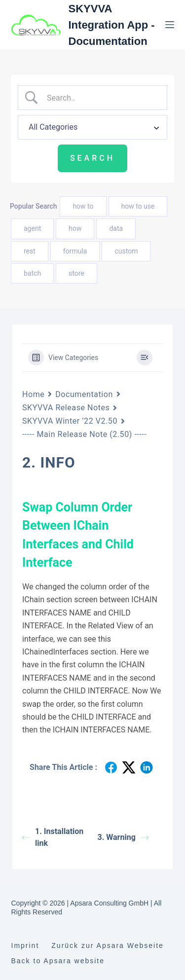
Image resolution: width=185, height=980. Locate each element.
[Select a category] (92, 127)
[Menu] (170, 25)
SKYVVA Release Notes (66, 408)
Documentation (84, 394)
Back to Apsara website (58, 961)
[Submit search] (92, 158)
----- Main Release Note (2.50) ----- (84, 434)
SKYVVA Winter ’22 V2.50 (70, 421)
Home (33, 394)
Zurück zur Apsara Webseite (108, 945)
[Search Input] (101, 98)
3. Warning (123, 837)
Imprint (25, 945)
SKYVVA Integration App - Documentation (112, 25)
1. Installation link (53, 837)
